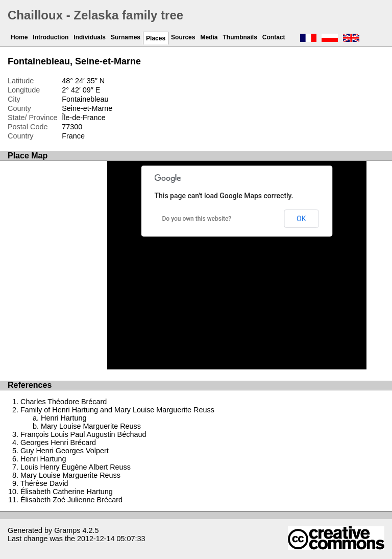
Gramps (67, 530)
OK (301, 219)
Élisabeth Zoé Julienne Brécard (71, 500)
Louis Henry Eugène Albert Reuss (76, 467)
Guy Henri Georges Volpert (65, 451)
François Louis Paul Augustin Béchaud (83, 434)
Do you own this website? (197, 219)
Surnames (126, 37)
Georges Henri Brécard (58, 442)
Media (209, 37)
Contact (274, 37)
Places (156, 38)
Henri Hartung (64, 418)
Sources (183, 37)
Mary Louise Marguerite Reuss (91, 426)
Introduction (51, 37)
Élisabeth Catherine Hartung (67, 492)
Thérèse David (44, 483)
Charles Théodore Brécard (64, 402)
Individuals (90, 37)
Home (19, 37)
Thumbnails (240, 37)
